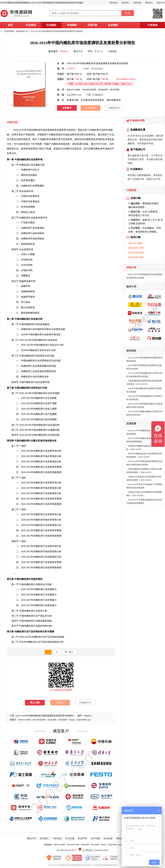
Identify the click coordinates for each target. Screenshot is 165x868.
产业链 (27, 135)
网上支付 (152, 220)
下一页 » (69, 652)
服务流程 (137, 3)
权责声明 (82, 838)
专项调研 (72, 25)
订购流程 (57, 838)
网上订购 (35, 703)
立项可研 (92, 25)
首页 (10, 25)
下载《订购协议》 (95, 95)
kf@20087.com (74, 95)
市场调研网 (9, 31)
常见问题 (70, 838)
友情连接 (108, 838)
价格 (88, 135)
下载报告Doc (114, 108)
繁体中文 (161, 3)
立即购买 (67, 108)
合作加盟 (95, 838)
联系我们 (125, 3)
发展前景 (52, 562)
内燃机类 (31, 642)
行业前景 (21, 144)
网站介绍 (31, 838)
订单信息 (145, 215)
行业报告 (51, 25)
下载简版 (112, 51)
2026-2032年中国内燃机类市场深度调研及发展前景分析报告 (56, 31)
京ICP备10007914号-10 (66, 850)
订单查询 (152, 25)
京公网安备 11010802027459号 (93, 850)
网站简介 (149, 3)
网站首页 (114, 3)
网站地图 (121, 838)
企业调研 (113, 25)
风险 (86, 144)
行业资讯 (31, 25)
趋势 (67, 144)
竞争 (65, 139)
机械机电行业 (22, 31)
